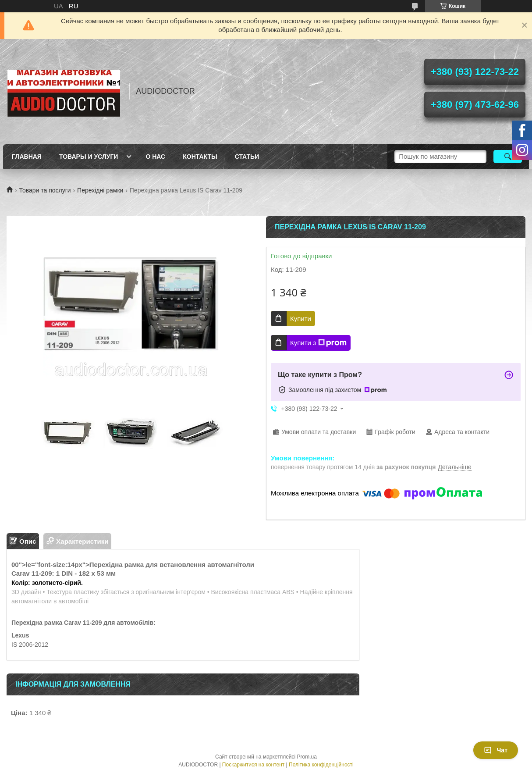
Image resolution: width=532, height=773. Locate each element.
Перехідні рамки (100, 190)
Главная (27, 157)
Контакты (200, 157)
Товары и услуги (89, 157)
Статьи (247, 157)
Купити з (318, 343)
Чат (496, 750)
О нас (155, 157)
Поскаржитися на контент (253, 765)
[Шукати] (508, 157)
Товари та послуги (45, 190)
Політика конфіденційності (321, 765)
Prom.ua (307, 757)
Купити (301, 319)
